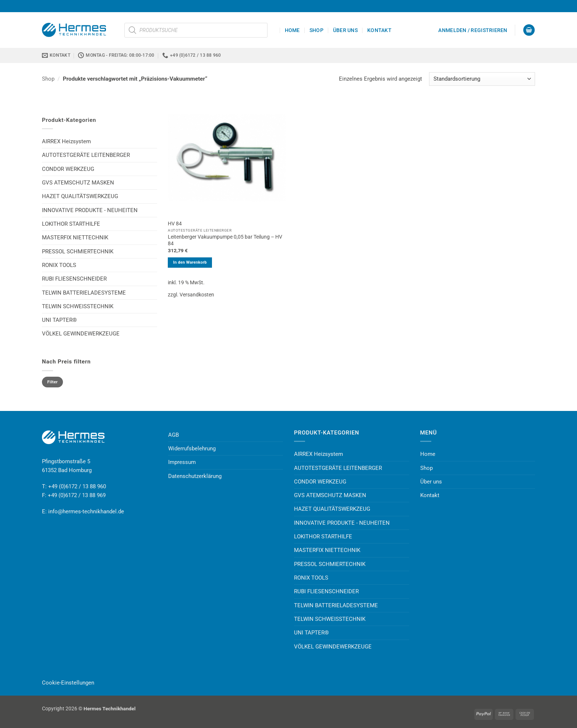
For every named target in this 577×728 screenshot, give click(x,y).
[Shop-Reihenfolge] (482, 79)
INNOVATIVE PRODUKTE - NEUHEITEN (90, 210)
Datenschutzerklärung (195, 476)
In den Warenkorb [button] (190, 262)
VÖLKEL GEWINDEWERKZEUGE (81, 334)
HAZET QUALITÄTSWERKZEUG (80, 196)
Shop (316, 30)
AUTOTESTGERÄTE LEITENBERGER (86, 155)
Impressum (182, 462)
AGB (174, 435)
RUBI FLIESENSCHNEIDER (74, 279)
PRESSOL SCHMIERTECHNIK (78, 252)
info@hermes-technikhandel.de (86, 511)
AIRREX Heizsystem (66, 141)
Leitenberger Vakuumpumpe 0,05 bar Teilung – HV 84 (225, 240)
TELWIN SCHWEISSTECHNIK (78, 306)
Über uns (345, 30)
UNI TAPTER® (59, 320)
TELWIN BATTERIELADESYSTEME (84, 293)
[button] (473, 30)
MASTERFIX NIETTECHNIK (75, 238)
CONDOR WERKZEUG (68, 169)
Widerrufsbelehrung (192, 449)
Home (292, 30)
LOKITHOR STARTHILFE (71, 224)
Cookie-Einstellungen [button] (68, 683)
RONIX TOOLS (59, 265)
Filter (53, 382)
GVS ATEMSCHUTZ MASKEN (78, 183)
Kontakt (379, 30)
